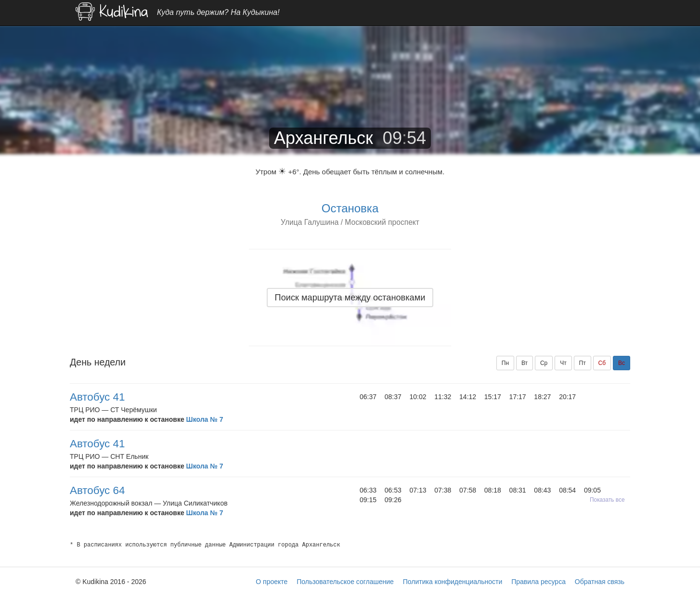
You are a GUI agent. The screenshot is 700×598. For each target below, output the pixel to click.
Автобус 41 (97, 397)
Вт (525, 363)
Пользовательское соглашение (345, 582)
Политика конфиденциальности (453, 582)
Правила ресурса (538, 582)
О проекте (272, 582)
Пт (583, 363)
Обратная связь (600, 582)
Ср (544, 363)
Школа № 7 (205, 419)
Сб (602, 363)
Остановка (350, 208)
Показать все (607, 500)
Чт (563, 363)
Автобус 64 (97, 490)
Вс (622, 363)
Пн (505, 363)
